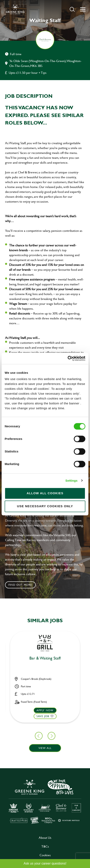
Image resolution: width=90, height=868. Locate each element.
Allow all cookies (45, 493)
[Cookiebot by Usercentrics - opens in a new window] (68, 358)
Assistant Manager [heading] (45, 658)
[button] (72, 9)
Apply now (45, 710)
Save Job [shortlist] (43, 716)
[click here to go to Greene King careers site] (45, 801)
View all (45, 748)
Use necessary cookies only (45, 506)
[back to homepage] (15, 9)
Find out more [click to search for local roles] (20, 585)
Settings (72, 481)
